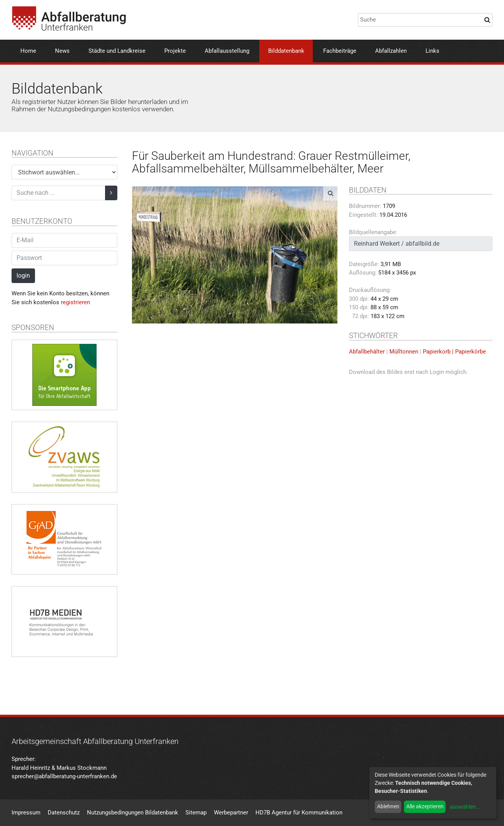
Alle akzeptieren (425, 806)
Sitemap (196, 813)
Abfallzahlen (391, 51)
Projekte (175, 51)
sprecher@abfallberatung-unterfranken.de (64, 776)
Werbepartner (231, 813)
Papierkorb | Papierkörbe (454, 352)
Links (432, 51)
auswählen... (465, 807)
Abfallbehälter (367, 352)
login (23, 276)
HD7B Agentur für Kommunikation (299, 813)
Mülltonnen (404, 352)
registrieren (75, 302)
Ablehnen (388, 806)
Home (28, 51)
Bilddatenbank (286, 51)
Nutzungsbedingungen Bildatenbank (133, 813)
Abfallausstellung (227, 51)
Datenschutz (64, 813)
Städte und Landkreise (117, 51)
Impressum (26, 813)
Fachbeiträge (340, 51)
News (62, 51)
